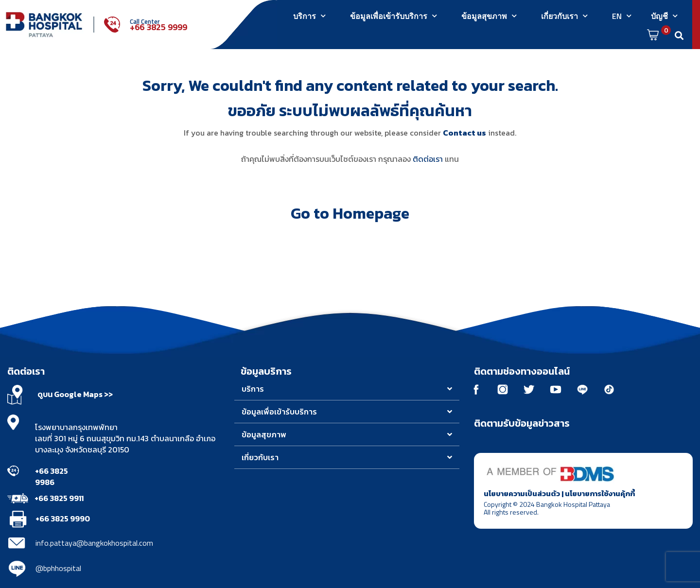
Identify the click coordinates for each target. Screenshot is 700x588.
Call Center (145, 21)
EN (622, 16)
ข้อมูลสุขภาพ (489, 16)
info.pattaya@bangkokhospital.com (94, 543)
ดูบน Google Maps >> (75, 394)
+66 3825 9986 (52, 476)
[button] (347, 389)
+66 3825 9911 (59, 498)
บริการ (309, 16)
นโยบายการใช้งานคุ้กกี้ (600, 493)
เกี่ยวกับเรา (564, 16)
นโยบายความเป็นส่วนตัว (522, 493)
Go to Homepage (350, 213)
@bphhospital (58, 568)
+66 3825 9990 (63, 519)
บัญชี (664, 16)
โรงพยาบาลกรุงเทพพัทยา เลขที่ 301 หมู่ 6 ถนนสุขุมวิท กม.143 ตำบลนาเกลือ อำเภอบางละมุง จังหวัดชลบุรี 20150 (125, 438)
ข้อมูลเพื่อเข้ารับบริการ (394, 16)
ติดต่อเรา (428, 159)
